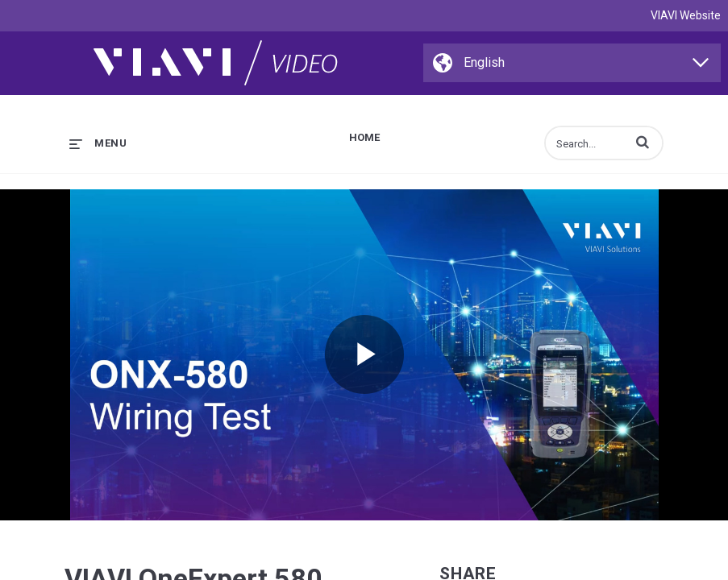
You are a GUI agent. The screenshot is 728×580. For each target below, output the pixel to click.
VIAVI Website (686, 15)
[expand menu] (98, 143)
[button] (643, 142)
